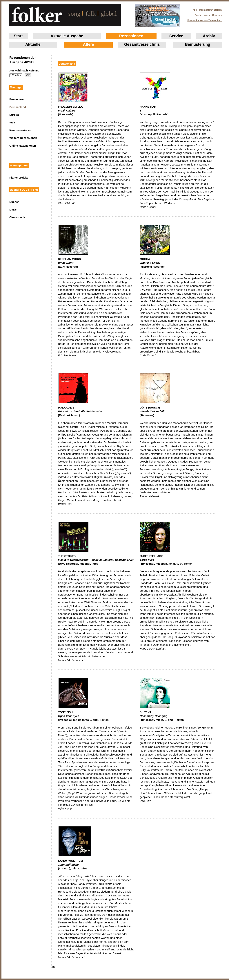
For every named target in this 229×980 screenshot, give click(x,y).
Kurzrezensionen (20, 130)
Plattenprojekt (19, 178)
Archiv (209, 36)
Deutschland (18, 107)
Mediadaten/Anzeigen (210, 10)
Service (176, 36)
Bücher (14, 202)
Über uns (217, 15)
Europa (14, 115)
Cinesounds (17, 217)
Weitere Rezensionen (23, 138)
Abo (195, 10)
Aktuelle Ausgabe (67, 36)
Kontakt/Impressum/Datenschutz (203, 19)
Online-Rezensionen (23, 146)
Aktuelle (33, 44)
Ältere (88, 44)
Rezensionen (131, 36)
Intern (207, 15)
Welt (12, 122)
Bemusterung (198, 44)
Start (18, 36)
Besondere (17, 99)
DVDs (13, 210)
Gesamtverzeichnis (142, 44)
